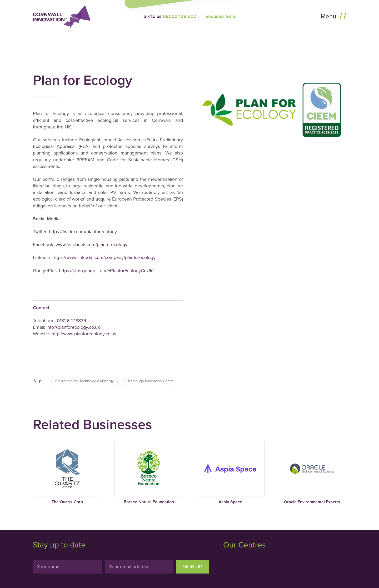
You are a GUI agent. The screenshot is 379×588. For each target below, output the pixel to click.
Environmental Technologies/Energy (84, 381)
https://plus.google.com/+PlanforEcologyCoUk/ (106, 271)
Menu (329, 16)
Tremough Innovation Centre (151, 381)
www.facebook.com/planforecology (91, 245)
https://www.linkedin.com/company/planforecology (103, 257)
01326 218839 (72, 321)
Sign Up (192, 567)
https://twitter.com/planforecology (83, 232)
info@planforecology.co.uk (73, 327)
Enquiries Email (221, 16)
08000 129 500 (180, 16)
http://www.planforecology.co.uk (84, 334)
